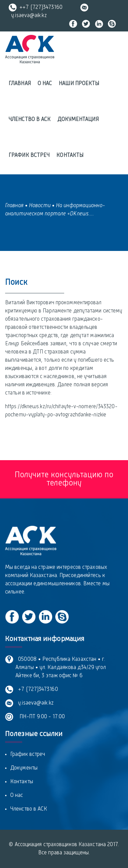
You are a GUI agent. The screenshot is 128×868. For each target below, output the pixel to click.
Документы (24, 768)
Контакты (70, 156)
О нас (45, 84)
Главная (20, 84)
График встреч (29, 156)
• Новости (38, 206)
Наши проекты (79, 84)
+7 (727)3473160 (37, 690)
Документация (78, 120)
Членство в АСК (30, 120)
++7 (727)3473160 (35, 8)
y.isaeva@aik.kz (34, 703)
